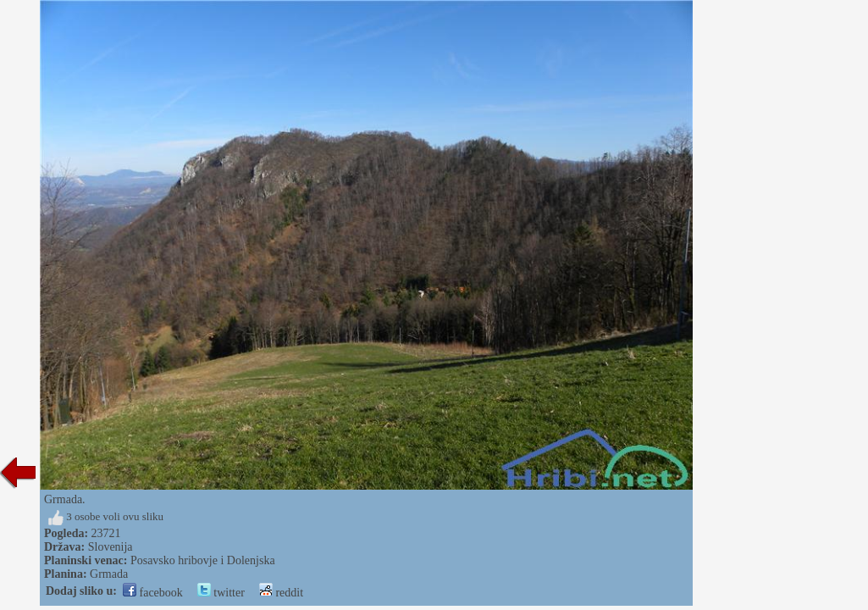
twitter (221, 593)
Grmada (109, 574)
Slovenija (111, 547)
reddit (281, 593)
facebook (153, 593)
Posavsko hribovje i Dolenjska (203, 560)
